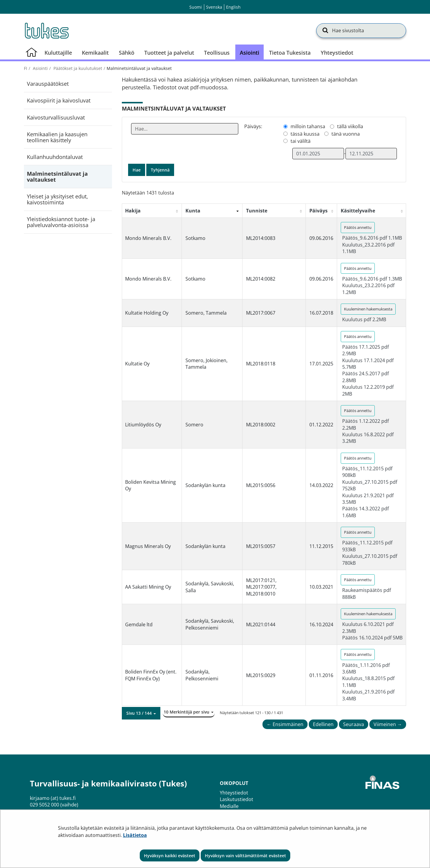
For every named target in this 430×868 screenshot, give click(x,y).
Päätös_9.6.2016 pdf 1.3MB (372, 279)
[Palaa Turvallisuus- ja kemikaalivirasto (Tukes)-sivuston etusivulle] (46, 30)
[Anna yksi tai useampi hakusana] (185, 129)
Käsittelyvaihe (358, 211)
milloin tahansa (308, 126)
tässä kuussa (305, 134)
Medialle (229, 806)
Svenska (214, 7)
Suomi (196, 7)
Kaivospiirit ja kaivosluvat (59, 100)
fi (26, 68)
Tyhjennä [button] (160, 170)
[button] (141, 713)
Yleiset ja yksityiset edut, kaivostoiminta (57, 199)
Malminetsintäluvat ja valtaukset (57, 177)
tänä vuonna (346, 134)
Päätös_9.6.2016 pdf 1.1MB (372, 238)
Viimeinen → (388, 724)
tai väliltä (301, 141)
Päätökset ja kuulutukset (77, 68)
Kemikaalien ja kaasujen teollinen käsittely (57, 137)
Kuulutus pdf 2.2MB (364, 319)
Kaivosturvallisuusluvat (56, 117)
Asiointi (40, 68)
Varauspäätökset (48, 84)
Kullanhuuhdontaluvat (55, 157)
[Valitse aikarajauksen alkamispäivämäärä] (318, 154)
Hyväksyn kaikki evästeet (170, 856)
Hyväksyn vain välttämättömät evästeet (245, 856)
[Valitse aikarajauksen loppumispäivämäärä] (371, 154)
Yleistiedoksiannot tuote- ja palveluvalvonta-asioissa (61, 222)
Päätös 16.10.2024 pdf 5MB (372, 638)
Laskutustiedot (236, 799)
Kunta (193, 211)
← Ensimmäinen (285, 724)
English (233, 7)
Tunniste (257, 211)
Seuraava (354, 724)
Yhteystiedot (234, 793)
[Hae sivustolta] (361, 30)
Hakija (133, 211)
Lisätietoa (135, 835)
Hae (137, 170)
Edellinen (323, 724)
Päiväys (318, 211)
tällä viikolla (350, 126)
